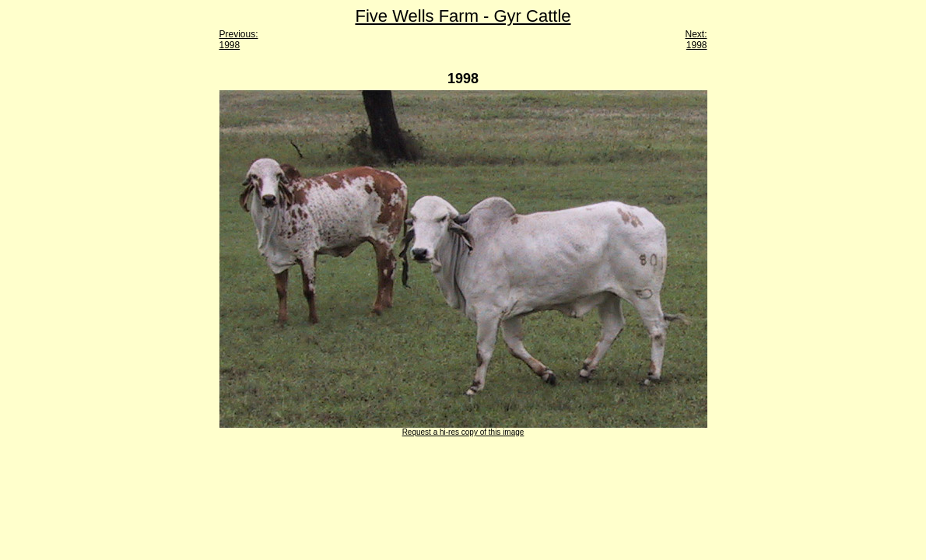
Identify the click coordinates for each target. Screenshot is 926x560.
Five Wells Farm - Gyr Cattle (463, 16)
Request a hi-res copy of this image (463, 432)
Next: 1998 (696, 40)
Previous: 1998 (239, 40)
